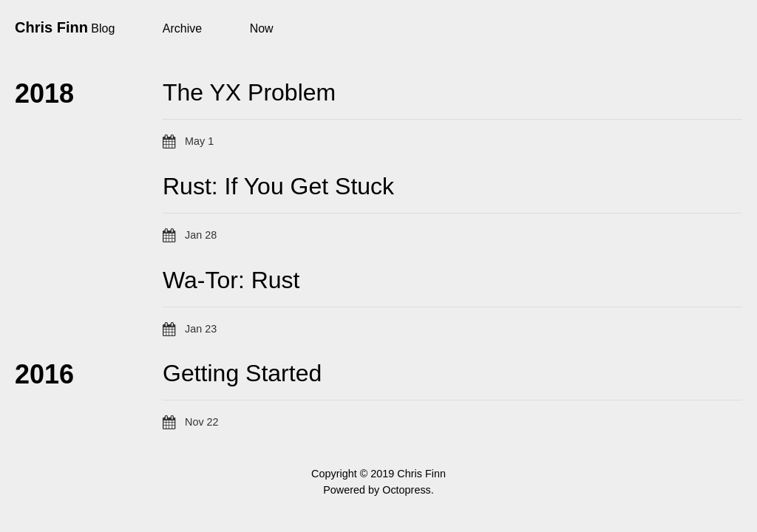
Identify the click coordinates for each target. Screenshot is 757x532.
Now (262, 28)
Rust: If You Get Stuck (278, 186)
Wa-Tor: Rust (231, 280)
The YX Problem (249, 92)
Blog (103, 28)
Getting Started (242, 373)
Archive (182, 28)
